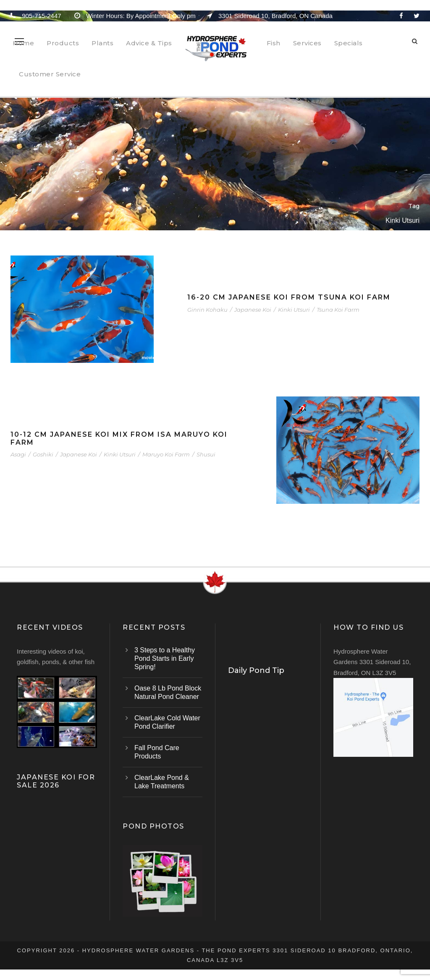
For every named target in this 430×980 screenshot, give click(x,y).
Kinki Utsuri (294, 310)
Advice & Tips (149, 43)
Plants (102, 43)
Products (63, 43)
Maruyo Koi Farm (166, 454)
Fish (274, 43)
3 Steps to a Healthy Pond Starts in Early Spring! (165, 658)
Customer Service (50, 74)
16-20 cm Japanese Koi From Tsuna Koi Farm (289, 297)
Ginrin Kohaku (207, 310)
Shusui (206, 454)
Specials (349, 43)
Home (23, 43)
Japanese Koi (253, 310)
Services (307, 43)
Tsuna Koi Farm (338, 310)
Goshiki (43, 454)
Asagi (18, 454)
